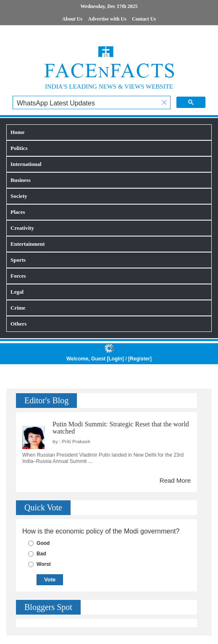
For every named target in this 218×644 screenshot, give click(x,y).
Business (21, 180)
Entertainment (28, 244)
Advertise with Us (107, 19)
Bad (41, 554)
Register (140, 359)
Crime (18, 308)
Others (18, 324)
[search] (86, 103)
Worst (44, 564)
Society (19, 196)
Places (18, 212)
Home (17, 132)
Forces (18, 276)
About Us (72, 19)
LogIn (115, 359)
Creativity (22, 228)
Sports (18, 260)
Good (43, 543)
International (26, 164)
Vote (50, 580)
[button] (164, 103)
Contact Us (144, 19)
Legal (17, 292)
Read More (175, 480)
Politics (19, 148)
